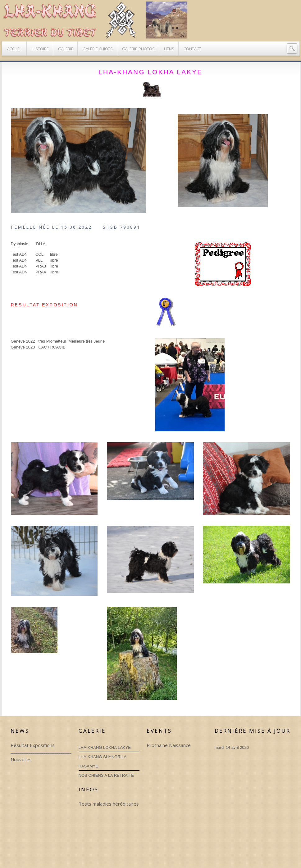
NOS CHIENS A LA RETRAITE (106, 775)
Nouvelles (21, 759)
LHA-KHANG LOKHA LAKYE (105, 747)
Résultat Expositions (33, 745)
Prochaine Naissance (169, 745)
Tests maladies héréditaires (109, 804)
